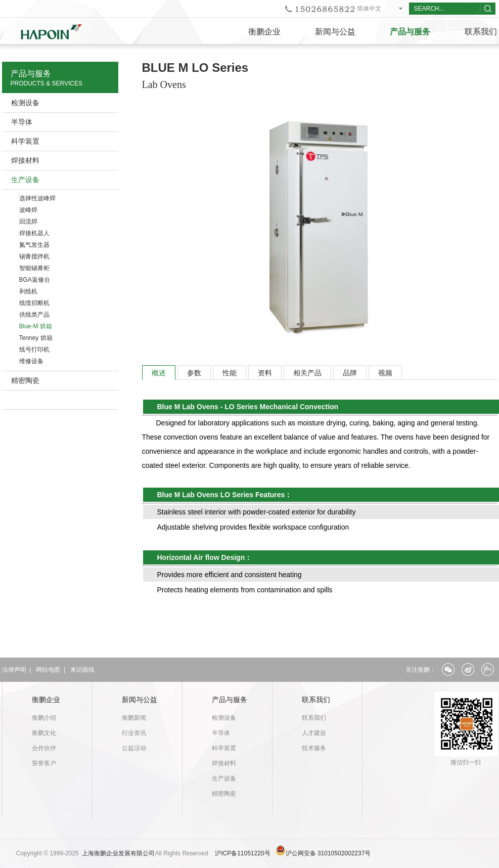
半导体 (22, 122)
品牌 (350, 373)
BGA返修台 (35, 280)
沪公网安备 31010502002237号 (328, 853)
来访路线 (82, 670)
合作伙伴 (44, 748)
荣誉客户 (44, 763)
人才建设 (314, 733)
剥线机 (28, 291)
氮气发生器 (34, 245)
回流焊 (28, 222)
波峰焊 (28, 210)
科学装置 (25, 141)
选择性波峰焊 (37, 198)
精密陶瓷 (25, 380)
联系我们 (316, 700)
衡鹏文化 (44, 733)
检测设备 (25, 103)
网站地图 (48, 670)
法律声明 (14, 670)
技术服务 (314, 748)
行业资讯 (134, 733)
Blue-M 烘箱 (36, 326)
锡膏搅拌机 (34, 256)
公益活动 (134, 748)
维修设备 (31, 361)
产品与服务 (410, 32)
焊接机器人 (34, 233)
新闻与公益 (335, 32)
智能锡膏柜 (34, 268)
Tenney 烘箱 (36, 338)
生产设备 (25, 180)
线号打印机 (34, 350)
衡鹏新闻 (134, 718)
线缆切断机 (34, 303)
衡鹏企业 (264, 32)
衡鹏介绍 (44, 718)
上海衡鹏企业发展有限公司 (118, 853)
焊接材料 (25, 160)
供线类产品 (34, 315)
